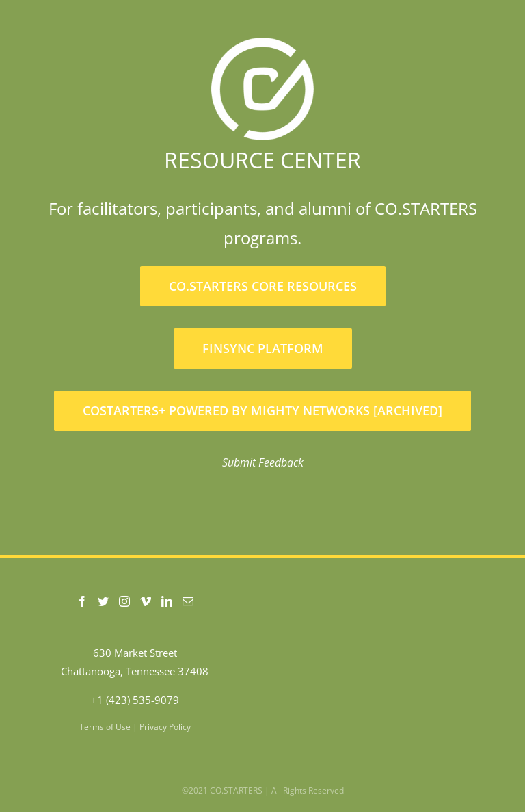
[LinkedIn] (167, 601)
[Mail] (188, 601)
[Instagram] (124, 601)
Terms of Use (105, 727)
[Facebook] (82, 601)
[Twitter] (103, 601)
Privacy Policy (165, 727)
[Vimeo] (146, 601)
